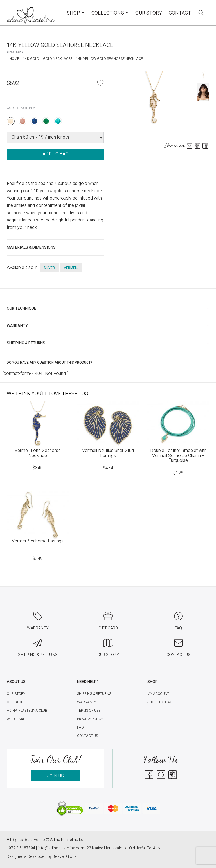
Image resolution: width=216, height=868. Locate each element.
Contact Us (87, 736)
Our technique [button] (22, 308)
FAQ (80, 727)
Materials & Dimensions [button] (31, 247)
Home (14, 59)
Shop (76, 13)
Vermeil (71, 268)
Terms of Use (89, 711)
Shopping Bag (160, 702)
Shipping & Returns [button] (26, 343)
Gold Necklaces (58, 59)
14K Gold (31, 59)
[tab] (55, 247)
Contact (180, 13)
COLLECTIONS (110, 13)
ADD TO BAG (55, 154)
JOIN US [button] (55, 776)
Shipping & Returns (94, 694)
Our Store (16, 702)
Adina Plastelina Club (27, 711)
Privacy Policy (90, 719)
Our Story (149, 13)
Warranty (87, 702)
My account (158, 694)
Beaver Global (65, 857)
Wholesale (17, 719)
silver (49, 268)
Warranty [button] (17, 326)
